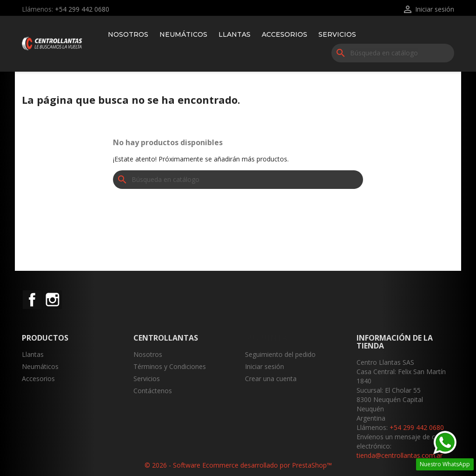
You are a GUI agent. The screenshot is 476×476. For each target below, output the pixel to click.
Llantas (235, 34)
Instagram (53, 300)
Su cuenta (266, 338)
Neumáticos (183, 34)
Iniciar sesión (264, 366)
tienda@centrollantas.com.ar (400, 455)
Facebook (32, 300)
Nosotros (128, 34)
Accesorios (284, 34)
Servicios (337, 34)
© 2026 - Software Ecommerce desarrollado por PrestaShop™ (238, 465)
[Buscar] (393, 53)
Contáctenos (153, 391)
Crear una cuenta (271, 379)
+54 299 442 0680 (82, 9)
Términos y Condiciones (170, 366)
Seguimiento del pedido (280, 354)
